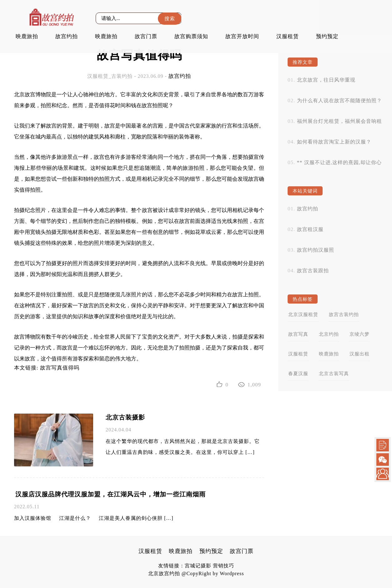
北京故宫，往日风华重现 (326, 80)
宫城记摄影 (198, 566)
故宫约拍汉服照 (316, 250)
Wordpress (232, 573)
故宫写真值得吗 (60, 368)
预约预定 (327, 36)
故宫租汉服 (310, 229)
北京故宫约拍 (164, 573)
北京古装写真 (334, 374)
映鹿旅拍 (27, 36)
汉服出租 (359, 354)
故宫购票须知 (191, 36)
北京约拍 (329, 334)
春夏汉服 (298, 374)
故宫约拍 (67, 36)
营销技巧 (224, 566)
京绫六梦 (359, 334)
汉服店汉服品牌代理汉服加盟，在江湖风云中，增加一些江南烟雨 (111, 494)
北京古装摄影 (125, 417)
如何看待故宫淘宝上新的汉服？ (334, 142)
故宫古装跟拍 (313, 271)
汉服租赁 (288, 36)
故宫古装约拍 (344, 314)
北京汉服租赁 (303, 314)
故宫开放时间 (242, 36)
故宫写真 (298, 334)
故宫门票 (146, 36)
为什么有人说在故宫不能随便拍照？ (339, 101)
